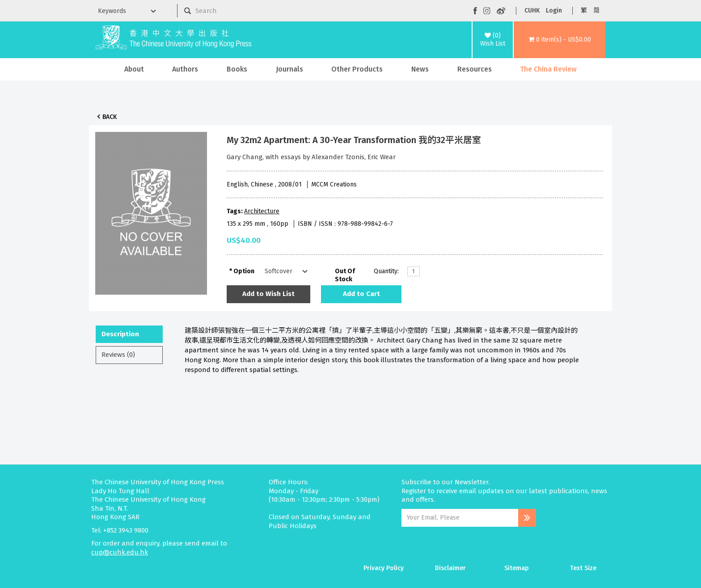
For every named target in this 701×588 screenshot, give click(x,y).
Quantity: (386, 271)
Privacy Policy (384, 568)
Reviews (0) (118, 355)
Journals (289, 69)
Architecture (262, 211)
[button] (560, 40)
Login (554, 11)
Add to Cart (361, 294)
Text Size (583, 568)
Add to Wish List (268, 294)
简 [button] (596, 11)
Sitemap (517, 568)
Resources (475, 69)
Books (237, 69)
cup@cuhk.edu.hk (120, 552)
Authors (185, 69)
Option (244, 271)
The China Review (548, 69)
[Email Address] (460, 518)
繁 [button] (584, 11)
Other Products (357, 69)
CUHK (532, 11)
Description (120, 334)
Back (110, 117)
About (134, 69)
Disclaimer (450, 568)
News (420, 69)
